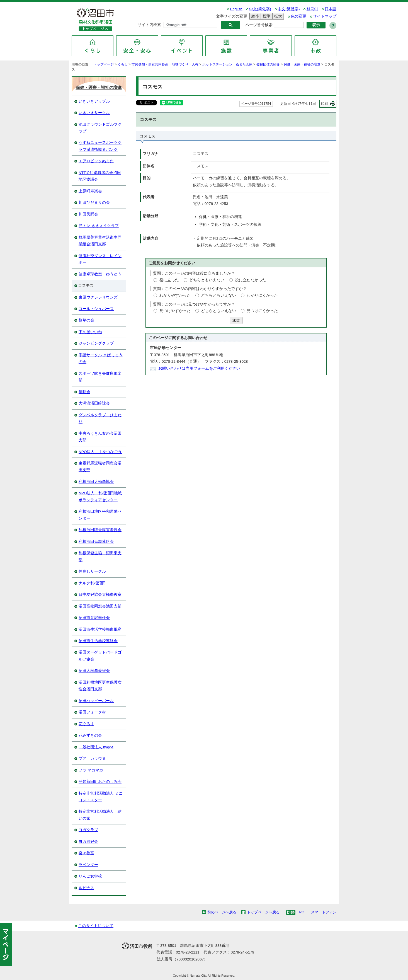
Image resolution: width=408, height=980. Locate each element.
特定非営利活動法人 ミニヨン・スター (101, 797)
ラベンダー (88, 865)
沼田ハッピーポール (96, 701)
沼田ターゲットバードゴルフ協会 (100, 656)
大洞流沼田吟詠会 (94, 403)
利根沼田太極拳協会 (96, 482)
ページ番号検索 (259, 25)
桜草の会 (86, 320)
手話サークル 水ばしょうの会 (101, 358)
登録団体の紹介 (268, 64)
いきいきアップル (94, 101)
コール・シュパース (96, 309)
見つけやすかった (175, 311)
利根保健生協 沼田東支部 (100, 556)
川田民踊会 (88, 214)
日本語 (331, 9)
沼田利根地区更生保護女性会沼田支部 (100, 686)
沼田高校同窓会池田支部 (100, 606)
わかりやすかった (175, 295)
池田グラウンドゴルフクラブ (100, 128)
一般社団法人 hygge (96, 747)
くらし (123, 64)
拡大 (277, 16)
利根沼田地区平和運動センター (100, 515)
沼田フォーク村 (92, 712)
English (236, 9)
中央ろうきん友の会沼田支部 (100, 437)
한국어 (312, 9)
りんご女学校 (90, 876)
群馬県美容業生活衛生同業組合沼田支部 (100, 241)
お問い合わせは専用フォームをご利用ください (199, 368)
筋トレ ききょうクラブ (99, 226)
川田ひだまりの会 (94, 203)
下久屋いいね (90, 332)
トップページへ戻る (263, 912)
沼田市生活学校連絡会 (98, 641)
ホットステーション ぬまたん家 (227, 64)
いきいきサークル (94, 113)
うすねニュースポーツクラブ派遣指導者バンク (100, 146)
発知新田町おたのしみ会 (100, 782)
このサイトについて (96, 926)
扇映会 (84, 392)
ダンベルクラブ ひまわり (100, 418)
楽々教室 (86, 853)
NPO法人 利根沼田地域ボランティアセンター (100, 496)
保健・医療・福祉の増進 (302, 64)
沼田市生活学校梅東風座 (100, 629)
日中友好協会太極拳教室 (100, 595)
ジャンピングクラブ (96, 343)
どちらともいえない (207, 280)
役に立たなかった (251, 280)
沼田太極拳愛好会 (94, 671)
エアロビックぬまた (96, 161)
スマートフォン (324, 912)
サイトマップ (325, 16)
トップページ (104, 64)
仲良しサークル (92, 571)
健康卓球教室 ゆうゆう (100, 274)
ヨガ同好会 (88, 842)
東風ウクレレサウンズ (98, 297)
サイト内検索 (149, 25)
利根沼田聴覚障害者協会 (100, 530)
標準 (266, 16)
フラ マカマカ (91, 770)
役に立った (169, 280)
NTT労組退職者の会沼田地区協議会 (100, 176)
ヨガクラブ (88, 830)
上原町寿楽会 (90, 191)
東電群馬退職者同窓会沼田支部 (100, 467)
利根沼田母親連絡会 (96, 542)
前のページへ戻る (222, 912)
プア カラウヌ (92, 758)
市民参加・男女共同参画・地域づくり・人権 (165, 64)
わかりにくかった (262, 295)
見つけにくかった (262, 311)
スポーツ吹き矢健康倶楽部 (100, 377)
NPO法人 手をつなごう (100, 452)
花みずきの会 (90, 735)
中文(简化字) (260, 9)
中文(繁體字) (289, 9)
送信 (236, 320)
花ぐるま (86, 724)
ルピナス (86, 888)
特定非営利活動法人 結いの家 (100, 815)
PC (302, 912)
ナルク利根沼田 (92, 583)
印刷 (324, 104)
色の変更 (298, 16)
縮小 (254, 16)
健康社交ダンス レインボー (100, 259)
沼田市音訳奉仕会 (94, 618)
